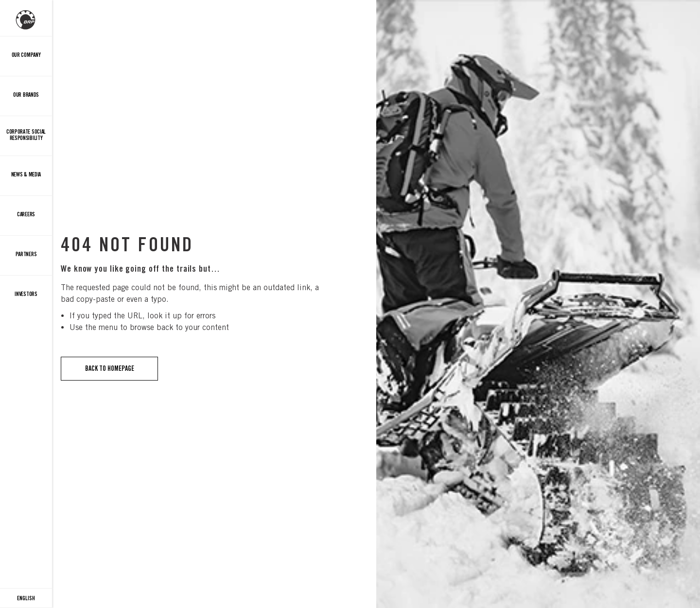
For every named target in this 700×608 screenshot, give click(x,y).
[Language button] (26, 598)
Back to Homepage (110, 368)
